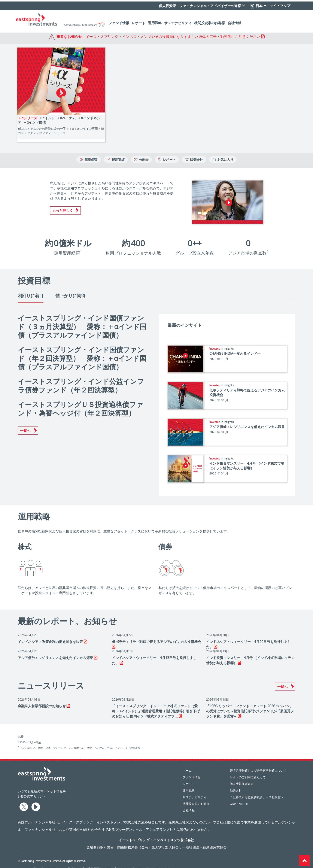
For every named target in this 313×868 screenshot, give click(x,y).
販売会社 (194, 153)
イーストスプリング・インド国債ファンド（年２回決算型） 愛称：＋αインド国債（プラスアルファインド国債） (82, 352)
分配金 (141, 153)
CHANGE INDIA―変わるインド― (235, 347)
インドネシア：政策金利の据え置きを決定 (51, 635)
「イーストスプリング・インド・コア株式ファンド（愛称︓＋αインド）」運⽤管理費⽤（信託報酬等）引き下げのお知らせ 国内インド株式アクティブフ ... (156, 705)
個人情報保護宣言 (242, 777)
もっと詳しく (63, 204)
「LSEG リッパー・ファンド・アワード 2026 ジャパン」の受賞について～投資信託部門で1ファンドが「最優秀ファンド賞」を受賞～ (250, 705)
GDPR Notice (239, 797)
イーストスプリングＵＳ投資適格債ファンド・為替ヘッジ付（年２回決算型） (80, 402)
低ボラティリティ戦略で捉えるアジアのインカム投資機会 (156, 635)
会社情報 (234, 21)
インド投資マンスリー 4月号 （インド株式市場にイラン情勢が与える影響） (247, 459)
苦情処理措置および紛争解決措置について (258, 764)
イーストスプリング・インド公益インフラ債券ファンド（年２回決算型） (81, 379)
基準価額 (89, 153)
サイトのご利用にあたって (248, 771)
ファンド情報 (119, 21)
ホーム (187, 764)
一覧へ (25, 424)
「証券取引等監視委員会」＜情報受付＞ (257, 791)
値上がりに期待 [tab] (70, 289)
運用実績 (116, 153)
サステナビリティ (178, 21)
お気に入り (223, 153)
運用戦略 (155, 21)
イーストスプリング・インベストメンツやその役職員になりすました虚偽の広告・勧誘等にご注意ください (173, 37)
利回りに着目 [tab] (31, 289)
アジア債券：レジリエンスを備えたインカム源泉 (247, 420)
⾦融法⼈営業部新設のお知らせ (42, 699)
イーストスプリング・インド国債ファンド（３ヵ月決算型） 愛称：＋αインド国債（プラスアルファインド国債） (82, 320)
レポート (139, 21)
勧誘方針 (236, 784)
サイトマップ (280, 4)
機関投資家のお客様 (210, 21)
